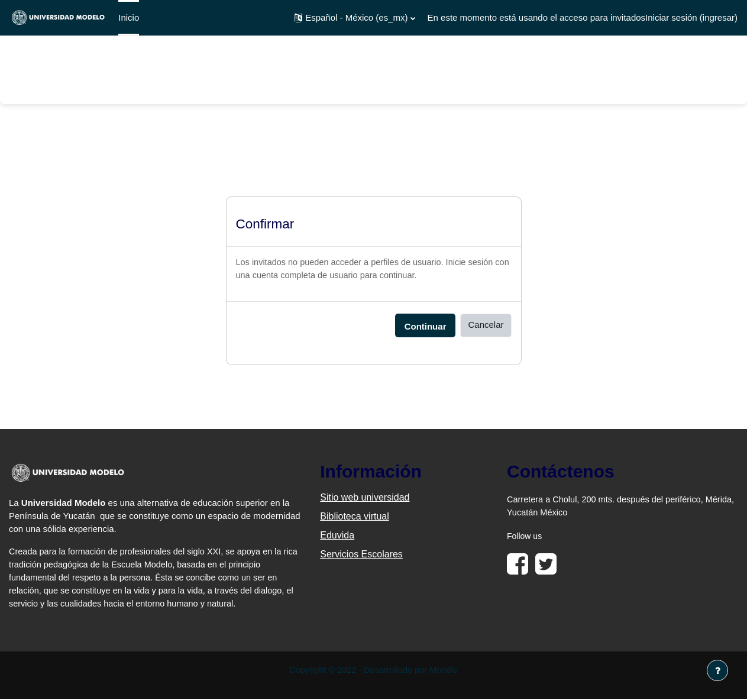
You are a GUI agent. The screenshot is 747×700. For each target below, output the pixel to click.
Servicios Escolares (361, 555)
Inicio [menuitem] (129, 17)
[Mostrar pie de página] (717, 670)
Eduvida (337, 536)
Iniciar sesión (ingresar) (691, 17)
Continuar (426, 327)
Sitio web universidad (365, 498)
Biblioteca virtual (355, 517)
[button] (354, 18)
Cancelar (486, 326)
